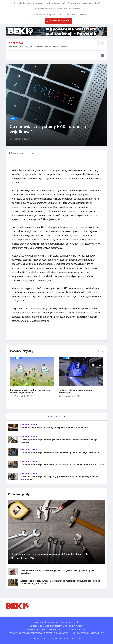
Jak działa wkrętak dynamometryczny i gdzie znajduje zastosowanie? (39, 47)
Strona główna (17, 153)
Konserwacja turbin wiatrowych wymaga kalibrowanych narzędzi (30, 391)
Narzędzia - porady (29, 425)
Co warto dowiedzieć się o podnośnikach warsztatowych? (39, 3)
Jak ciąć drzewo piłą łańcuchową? (89, 633)
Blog (13, 119)
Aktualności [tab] (56, 417)
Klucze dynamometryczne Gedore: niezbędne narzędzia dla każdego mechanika (60, 452)
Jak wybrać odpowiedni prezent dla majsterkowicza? (57, 9)
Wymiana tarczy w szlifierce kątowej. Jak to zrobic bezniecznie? (57, 629)
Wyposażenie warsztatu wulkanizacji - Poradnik (56, 622)
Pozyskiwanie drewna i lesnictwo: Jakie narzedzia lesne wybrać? (39, 633)
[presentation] (98, 43)
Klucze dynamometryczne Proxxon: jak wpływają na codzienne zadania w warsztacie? (63, 464)
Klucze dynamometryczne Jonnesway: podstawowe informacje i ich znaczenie (49, 554)
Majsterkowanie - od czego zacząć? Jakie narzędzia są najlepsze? (58, 15)
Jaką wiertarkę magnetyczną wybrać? (84, 3)
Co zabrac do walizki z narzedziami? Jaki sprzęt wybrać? (57, 626)
